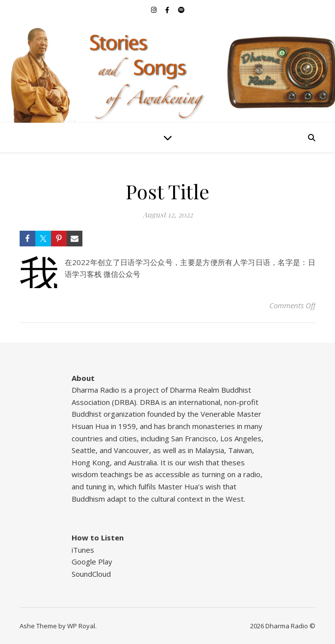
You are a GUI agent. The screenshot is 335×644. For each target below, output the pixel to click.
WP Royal (81, 626)
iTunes (83, 550)
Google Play (92, 562)
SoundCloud (91, 574)
